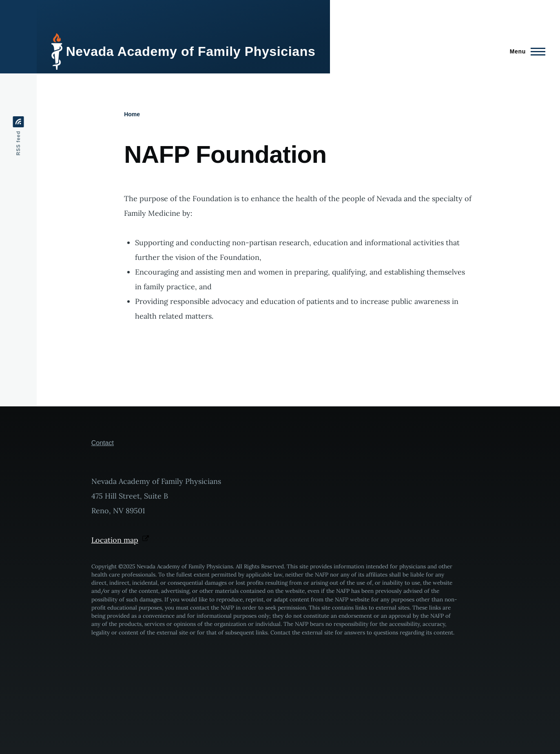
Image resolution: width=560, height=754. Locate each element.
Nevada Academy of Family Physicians (191, 51)
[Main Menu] (525, 51)
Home (132, 114)
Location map (120, 540)
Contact (103, 443)
